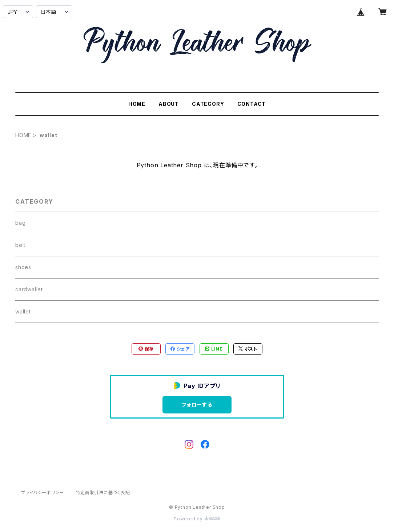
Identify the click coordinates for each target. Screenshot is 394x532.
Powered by (197, 519)
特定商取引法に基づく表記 (103, 493)
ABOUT (169, 104)
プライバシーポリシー (43, 493)
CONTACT (252, 104)
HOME (137, 104)
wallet (23, 311)
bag (20, 223)
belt (20, 245)
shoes (23, 267)
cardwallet (29, 289)
